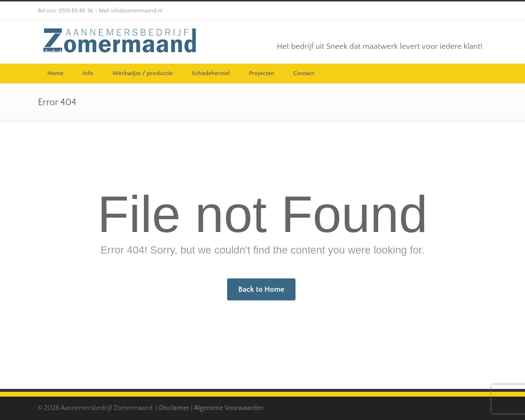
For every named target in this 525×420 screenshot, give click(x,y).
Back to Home (261, 289)
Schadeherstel (211, 73)
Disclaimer (174, 408)
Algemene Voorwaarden (229, 408)
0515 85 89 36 (76, 11)
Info (88, 73)
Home (55, 73)
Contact (304, 73)
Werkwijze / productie (142, 73)
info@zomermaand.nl (137, 11)
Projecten (262, 73)
